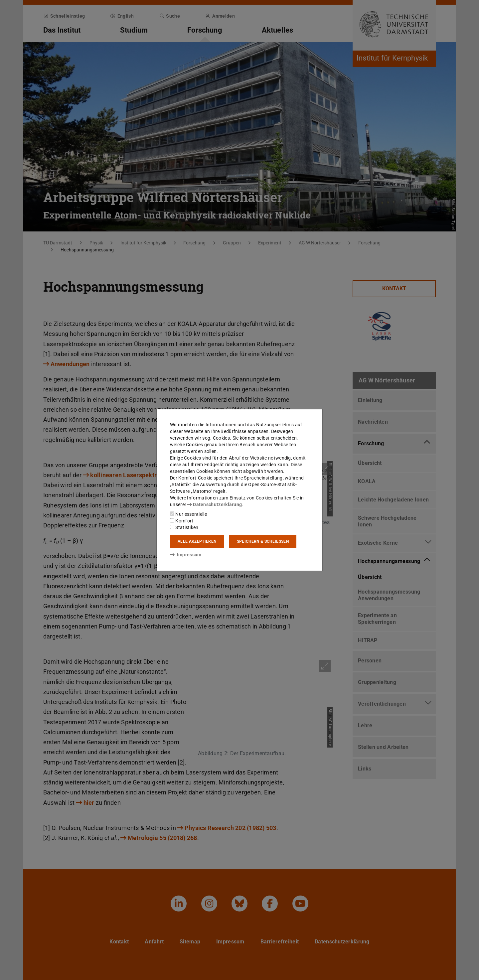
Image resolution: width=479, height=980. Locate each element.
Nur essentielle (188, 514)
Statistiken (184, 527)
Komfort (182, 521)
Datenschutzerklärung (215, 504)
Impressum (186, 555)
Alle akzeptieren (197, 541)
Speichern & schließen (263, 541)
